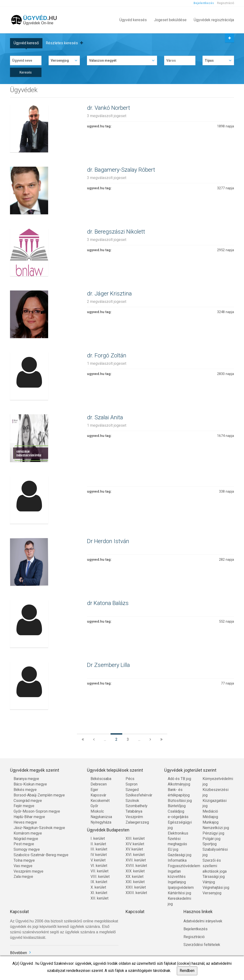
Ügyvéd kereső (26, 43)
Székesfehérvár (139, 795)
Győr (94, 806)
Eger (94, 790)
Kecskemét (100, 801)
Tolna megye (24, 860)
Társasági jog (214, 877)
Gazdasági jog (180, 855)
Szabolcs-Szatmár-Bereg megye (41, 855)
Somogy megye (27, 849)
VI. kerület (99, 866)
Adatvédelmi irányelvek (203, 921)
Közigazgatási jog (215, 803)
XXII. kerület (136, 887)
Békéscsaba (101, 779)
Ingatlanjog (177, 882)
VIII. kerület (100, 877)
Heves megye (25, 822)
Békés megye (25, 790)
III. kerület (99, 849)
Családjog (176, 811)
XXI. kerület (135, 882)
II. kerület (98, 844)
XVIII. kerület (136, 866)
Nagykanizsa (101, 817)
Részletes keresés (64, 43)
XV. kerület (134, 849)
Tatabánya (134, 811)
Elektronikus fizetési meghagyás (178, 839)
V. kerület (98, 860)
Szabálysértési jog (215, 852)
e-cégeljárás (178, 817)
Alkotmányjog (179, 784)
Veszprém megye (28, 871)
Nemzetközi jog (216, 828)
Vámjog (209, 882)
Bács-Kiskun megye (30, 784)
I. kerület (98, 838)
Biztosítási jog (180, 801)
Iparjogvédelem (181, 887)
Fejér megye (24, 806)
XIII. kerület (135, 838)
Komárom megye (28, 833)
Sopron (132, 784)
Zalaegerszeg (137, 822)
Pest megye (24, 844)
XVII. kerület (136, 860)
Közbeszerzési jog (216, 792)
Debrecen (99, 784)
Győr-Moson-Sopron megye (37, 811)
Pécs (130, 779)
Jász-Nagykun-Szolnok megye (39, 828)
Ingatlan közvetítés (177, 874)
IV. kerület (99, 855)
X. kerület (98, 887)
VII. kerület (99, 871)
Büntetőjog (177, 806)
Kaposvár (98, 795)
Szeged (132, 790)
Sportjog (210, 844)
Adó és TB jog (179, 779)
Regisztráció (226, 3)
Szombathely (137, 806)
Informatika (177, 860)
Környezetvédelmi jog (216, 781)
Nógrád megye (26, 839)
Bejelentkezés (204, 3)
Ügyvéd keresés (133, 20)
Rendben (187, 971)
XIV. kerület (135, 844)
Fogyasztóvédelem (182, 866)
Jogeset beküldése (170, 20)
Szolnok (132, 801)
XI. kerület (99, 893)
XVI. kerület (135, 855)
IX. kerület (99, 882)
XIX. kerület (135, 871)
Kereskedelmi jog (179, 901)
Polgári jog (211, 839)
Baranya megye (26, 779)
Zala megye (23, 877)
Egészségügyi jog (180, 825)
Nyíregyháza (101, 822)
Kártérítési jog (179, 893)
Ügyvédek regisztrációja (214, 20)
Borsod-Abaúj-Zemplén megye (39, 795)
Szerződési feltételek (202, 945)
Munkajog (211, 822)
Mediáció (210, 811)
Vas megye (23, 866)
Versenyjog (212, 893)
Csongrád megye (28, 801)
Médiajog (210, 817)
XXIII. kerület (136, 893)
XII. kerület (99, 898)
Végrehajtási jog (216, 887)
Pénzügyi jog (213, 833)
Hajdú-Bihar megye (29, 817)
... (105, 739)
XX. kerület (135, 877)
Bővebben (18, 953)
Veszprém (134, 817)
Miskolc (97, 811)
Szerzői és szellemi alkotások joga (215, 866)
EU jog (173, 849)
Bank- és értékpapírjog (179, 792)
